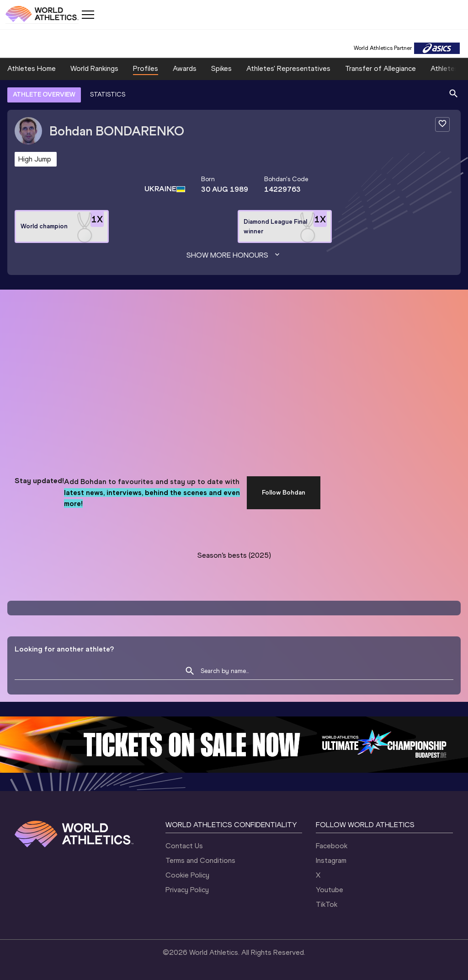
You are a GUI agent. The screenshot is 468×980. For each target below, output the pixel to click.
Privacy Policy (187, 890)
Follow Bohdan (284, 493)
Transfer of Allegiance (380, 68)
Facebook (332, 846)
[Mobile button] (88, 15)
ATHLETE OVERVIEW (44, 94)
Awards (185, 68)
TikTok (327, 904)
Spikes (221, 68)
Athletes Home (32, 68)
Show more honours (234, 255)
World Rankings (94, 68)
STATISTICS (108, 94)
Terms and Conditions (200, 860)
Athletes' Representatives (288, 68)
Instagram (331, 860)
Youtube (330, 890)
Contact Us (184, 846)
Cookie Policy (187, 875)
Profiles (146, 68)
